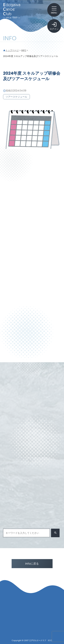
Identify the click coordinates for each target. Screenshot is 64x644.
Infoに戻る (32, 564)
